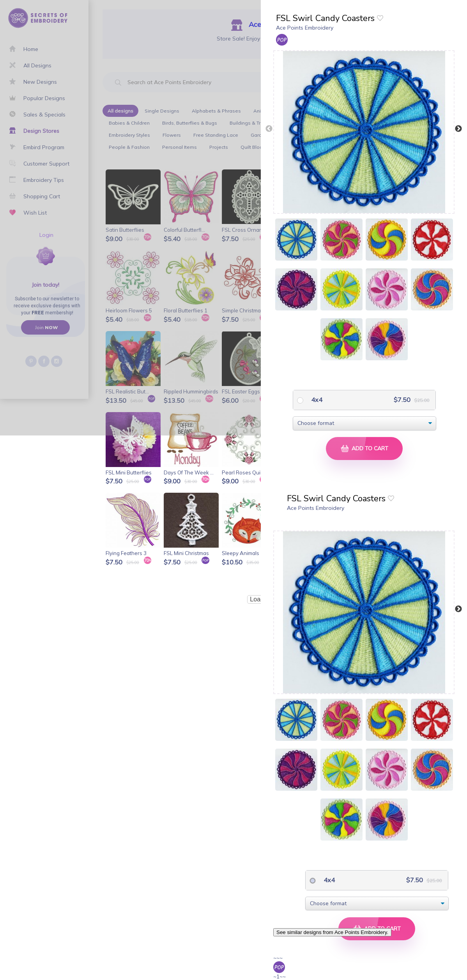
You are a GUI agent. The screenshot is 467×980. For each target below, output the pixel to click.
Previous (269, 129)
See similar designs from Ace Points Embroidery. (332, 932)
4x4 (316, 400)
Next (458, 129)
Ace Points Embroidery (305, 28)
